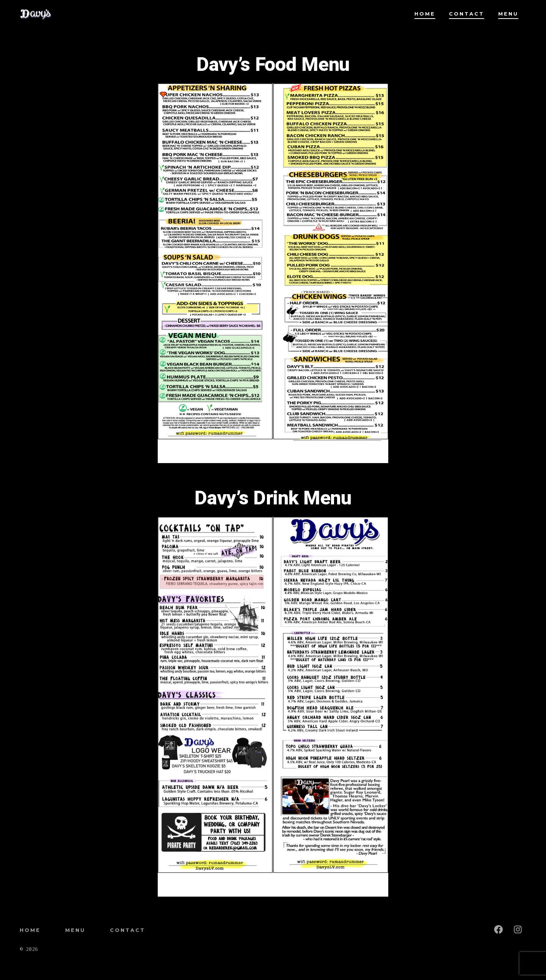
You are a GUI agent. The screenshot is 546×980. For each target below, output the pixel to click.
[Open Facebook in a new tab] (498, 929)
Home (425, 14)
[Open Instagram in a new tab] (518, 929)
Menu (508, 14)
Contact (467, 14)
